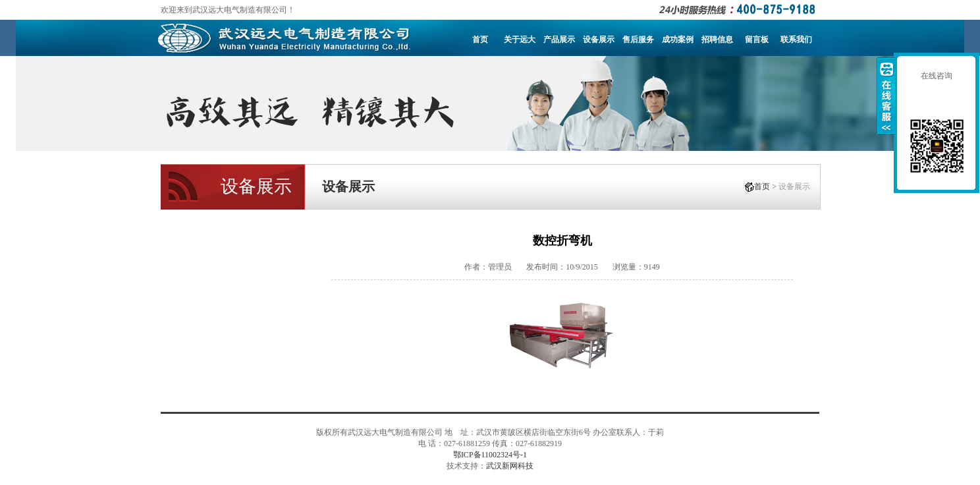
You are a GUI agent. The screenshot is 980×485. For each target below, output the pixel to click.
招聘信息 (717, 40)
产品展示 (559, 40)
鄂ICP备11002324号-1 (490, 455)
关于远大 (520, 40)
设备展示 (599, 40)
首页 (480, 40)
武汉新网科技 (510, 466)
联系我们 (796, 40)
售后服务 (638, 40)
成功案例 (678, 40)
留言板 (757, 40)
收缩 (886, 96)
